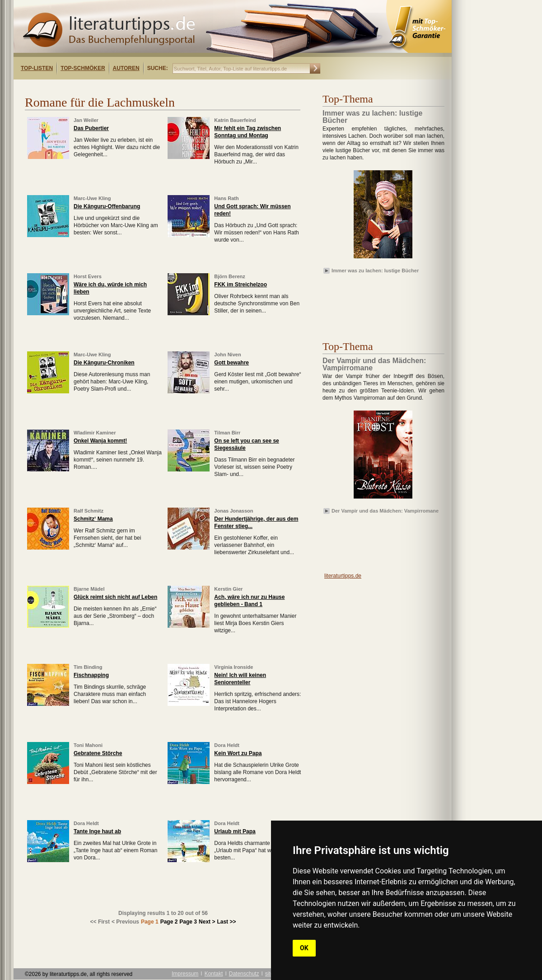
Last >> (226, 922)
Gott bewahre (231, 363)
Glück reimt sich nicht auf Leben (115, 597)
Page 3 (188, 922)
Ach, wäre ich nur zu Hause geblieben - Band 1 (249, 601)
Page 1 (150, 922)
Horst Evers (88, 276)
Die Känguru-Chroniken (104, 363)
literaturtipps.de (343, 576)
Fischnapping (91, 675)
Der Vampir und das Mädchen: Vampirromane (385, 511)
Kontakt (214, 974)
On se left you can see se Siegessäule (246, 444)
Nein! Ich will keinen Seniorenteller (240, 679)
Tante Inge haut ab (97, 831)
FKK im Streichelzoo (241, 285)
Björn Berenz (229, 276)
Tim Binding (88, 667)
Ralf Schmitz (89, 511)
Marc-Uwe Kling (92, 198)
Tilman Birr (227, 433)
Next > (207, 922)
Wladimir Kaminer (95, 433)
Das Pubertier (91, 128)
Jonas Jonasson (234, 511)
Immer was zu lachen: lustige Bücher (375, 271)
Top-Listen (37, 68)
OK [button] (304, 948)
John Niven (227, 355)
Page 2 (169, 922)
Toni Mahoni (88, 745)
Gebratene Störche (98, 753)
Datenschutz (244, 974)
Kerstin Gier (228, 589)
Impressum (185, 974)
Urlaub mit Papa (235, 831)
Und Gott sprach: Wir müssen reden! (252, 210)
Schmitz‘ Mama (93, 519)
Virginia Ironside (234, 667)
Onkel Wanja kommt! (100, 441)
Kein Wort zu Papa (238, 753)
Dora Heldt (227, 745)
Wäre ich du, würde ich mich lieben (110, 288)
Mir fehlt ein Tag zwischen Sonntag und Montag (248, 132)
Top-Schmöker (83, 68)
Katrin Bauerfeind (235, 120)
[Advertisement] (375, 302)
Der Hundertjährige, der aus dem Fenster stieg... (256, 523)
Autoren (126, 68)
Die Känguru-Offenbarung (107, 206)
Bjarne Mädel (89, 589)
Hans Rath (226, 198)
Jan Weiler (86, 120)
